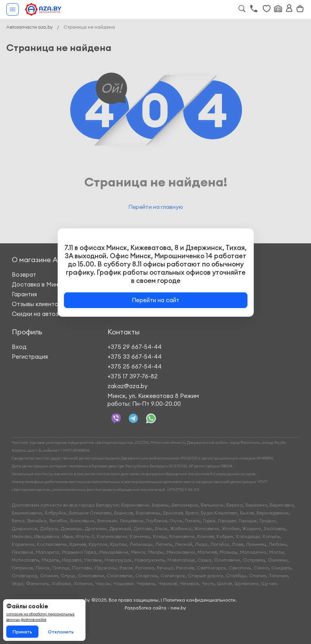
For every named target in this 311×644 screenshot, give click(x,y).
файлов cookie (34, 619)
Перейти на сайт (155, 300)
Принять (22, 632)
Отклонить (61, 632)
